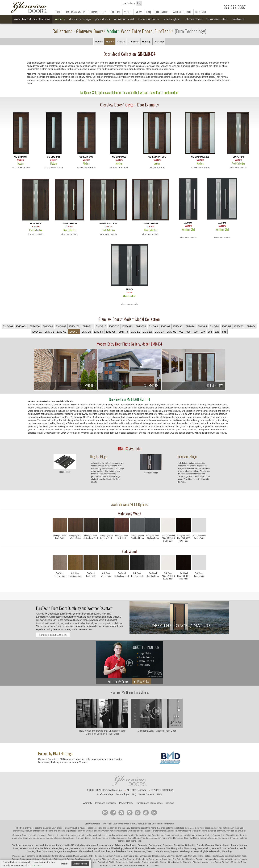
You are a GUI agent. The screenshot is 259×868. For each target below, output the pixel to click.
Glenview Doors (92, 824)
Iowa (16, 848)
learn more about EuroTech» (53, 635)
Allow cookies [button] (80, 864)
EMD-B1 (215, 326)
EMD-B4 (251, 326)
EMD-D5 (86, 332)
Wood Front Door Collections (32, 19)
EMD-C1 (37, 332)
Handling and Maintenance (149, 803)
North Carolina (231, 848)
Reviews (170, 803)
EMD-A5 (202, 326)
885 (224, 332)
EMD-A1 (153, 326)
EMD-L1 (135, 332)
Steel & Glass (172, 19)
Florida (200, 845)
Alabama (91, 845)
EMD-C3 (62, 332)
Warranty (87, 803)
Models (99, 42)
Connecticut (155, 845)
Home (57, 12)
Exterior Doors (150, 824)
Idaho (226, 845)
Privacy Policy (126, 803)
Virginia (174, 851)
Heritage (147, 42)
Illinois (234, 845)
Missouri (129, 848)
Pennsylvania (70, 851)
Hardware (238, 19)
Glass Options (147, 794)
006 (188, 332)
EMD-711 (88, 326)
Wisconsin (215, 851)
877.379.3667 (235, 7)
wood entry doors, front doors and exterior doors (71, 835)
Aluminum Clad (124, 19)
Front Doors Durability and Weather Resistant (74, 608)
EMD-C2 (49, 332)
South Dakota (118, 851)
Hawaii (218, 845)
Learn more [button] (36, 865)
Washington (186, 851)
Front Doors (168, 824)
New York (217, 848)
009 (203, 332)
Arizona (109, 845)
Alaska (100, 845)
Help (159, 794)
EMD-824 (141, 326)
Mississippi (117, 848)
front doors (205, 828)
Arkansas (120, 845)
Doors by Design (80, 19)
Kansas (24, 848)
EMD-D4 (74, 332)
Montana (140, 848)
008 (196, 332)
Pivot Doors (102, 19)
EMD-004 (21, 326)
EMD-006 (35, 326)
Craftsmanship (75, 12)
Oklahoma (47, 851)
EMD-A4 (190, 326)
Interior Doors (194, 19)
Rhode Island (86, 851)
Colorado (142, 845)
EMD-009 (61, 326)
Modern (110, 42)
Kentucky (34, 848)
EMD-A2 (166, 326)
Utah (156, 851)
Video (128, 12)
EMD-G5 (111, 332)
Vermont (165, 851)
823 (217, 332)
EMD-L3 (159, 332)
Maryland (64, 848)
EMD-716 (114, 326)
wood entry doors (20, 838)
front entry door (28, 828)
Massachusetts (78, 848)
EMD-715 (101, 326)
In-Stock (60, 19)
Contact (201, 12)
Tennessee (139, 851)
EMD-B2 (227, 326)
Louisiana (45, 848)
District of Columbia (185, 845)
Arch (159, 42)
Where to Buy (182, 12)
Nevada (161, 848)
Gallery (115, 12)
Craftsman (133, 42)
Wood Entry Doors (133, 824)
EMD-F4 (99, 332)
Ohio (38, 851)
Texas (149, 851)
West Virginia (201, 851)
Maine (55, 848)
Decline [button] (65, 864)
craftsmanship (159, 831)
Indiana (243, 845)
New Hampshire (174, 848)
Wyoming (227, 851)
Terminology (97, 12)
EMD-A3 (178, 326)
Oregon (58, 851)
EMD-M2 (171, 332)
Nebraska (150, 848)
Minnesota (104, 848)
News (139, 12)
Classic (121, 42)
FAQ (149, 12)
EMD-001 (8, 326)
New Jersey (190, 848)
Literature (162, 12)
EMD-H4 (123, 332)
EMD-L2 (147, 332)
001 (181, 332)
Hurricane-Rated (217, 19)
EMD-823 (127, 326)
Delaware (168, 845)
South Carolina (102, 851)
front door (84, 838)
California (131, 845)
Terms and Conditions (106, 803)
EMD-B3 (239, 326)
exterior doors (39, 838)
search (131, 3)
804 (210, 332)
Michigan (93, 848)
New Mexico (204, 848)
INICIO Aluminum (148, 19)
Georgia (210, 845)
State (130, 851)
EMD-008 (48, 326)
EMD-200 (74, 326)
